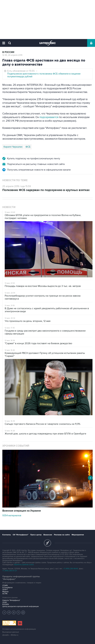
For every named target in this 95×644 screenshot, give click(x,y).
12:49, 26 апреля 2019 (12, 55)
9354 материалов (12, 515)
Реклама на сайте (62, 535)
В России (8, 52)
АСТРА (5, 594)
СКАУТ (5, 590)
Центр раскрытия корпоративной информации (21, 606)
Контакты (7, 535)
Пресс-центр (36, 535)
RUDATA (6, 604)
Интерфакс (48, 43)
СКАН (5, 602)
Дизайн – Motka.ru (10, 635)
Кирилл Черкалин (13, 147)
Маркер (5, 592)
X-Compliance (7, 588)
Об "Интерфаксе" (21, 535)
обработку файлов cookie (24, 565)
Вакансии (48, 535)
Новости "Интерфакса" (11, 600)
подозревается (49, 117)
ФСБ (28, 147)
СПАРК (5, 586)
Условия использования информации (19, 629)
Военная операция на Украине (22, 511)
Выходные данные (11, 632)
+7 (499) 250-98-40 (71, 569)
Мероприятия (78, 535)
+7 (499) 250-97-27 (10, 571)
